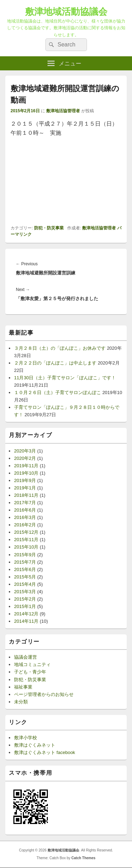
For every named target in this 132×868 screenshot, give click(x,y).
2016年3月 (25, 517)
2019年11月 (26, 466)
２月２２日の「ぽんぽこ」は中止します (55, 363)
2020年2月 (25, 458)
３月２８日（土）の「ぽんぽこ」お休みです (60, 348)
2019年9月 (25, 480)
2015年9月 (25, 555)
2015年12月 (26, 532)
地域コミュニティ (32, 664)
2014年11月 (26, 621)
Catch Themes (83, 858)
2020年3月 (25, 451)
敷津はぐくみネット (35, 745)
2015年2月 (25, 599)
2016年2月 (25, 525)
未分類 (21, 702)
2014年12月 (26, 614)
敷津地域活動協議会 (66, 12)
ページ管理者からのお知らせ (44, 694)
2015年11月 (26, 540)
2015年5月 (25, 577)
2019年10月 (26, 473)
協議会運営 (26, 657)
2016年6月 (25, 510)
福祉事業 (23, 687)
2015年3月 (25, 592)
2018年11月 (26, 495)
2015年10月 (26, 547)
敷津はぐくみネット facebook (45, 752)
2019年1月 (25, 488)
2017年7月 (25, 503)
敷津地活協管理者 (63, 111)
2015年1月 (25, 606)
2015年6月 (25, 569)
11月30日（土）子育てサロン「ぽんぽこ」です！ (65, 378)
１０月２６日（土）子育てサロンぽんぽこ (58, 392)
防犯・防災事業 (49, 228)
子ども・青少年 (30, 672)
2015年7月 (25, 562)
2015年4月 (25, 584)
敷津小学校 (26, 738)
